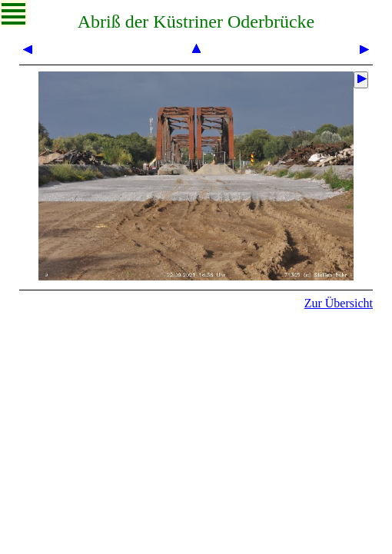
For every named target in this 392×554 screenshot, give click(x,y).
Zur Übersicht (339, 303)
